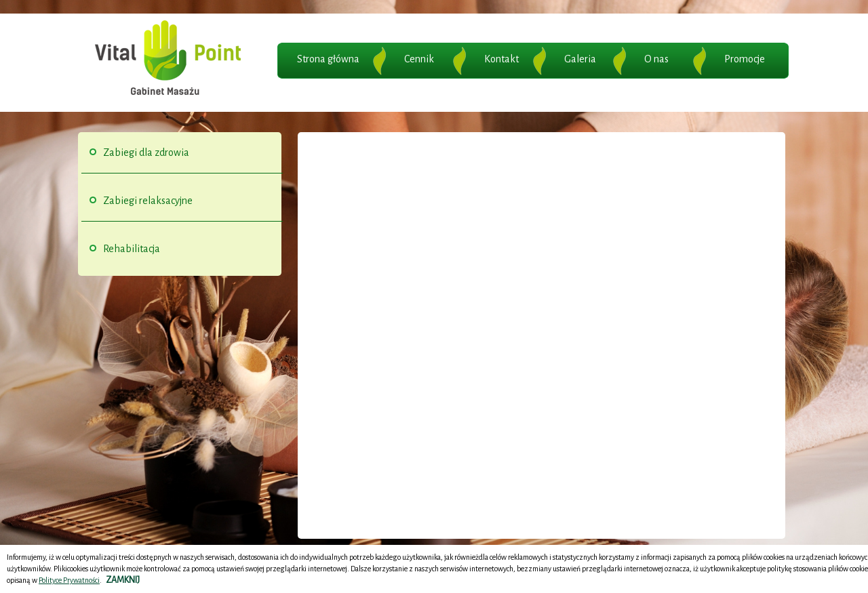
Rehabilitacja (132, 249)
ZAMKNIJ (123, 580)
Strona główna (328, 59)
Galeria (580, 59)
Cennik (419, 59)
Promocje (745, 59)
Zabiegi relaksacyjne (148, 201)
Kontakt (501, 59)
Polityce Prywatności (69, 580)
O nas (656, 59)
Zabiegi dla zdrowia (146, 152)
